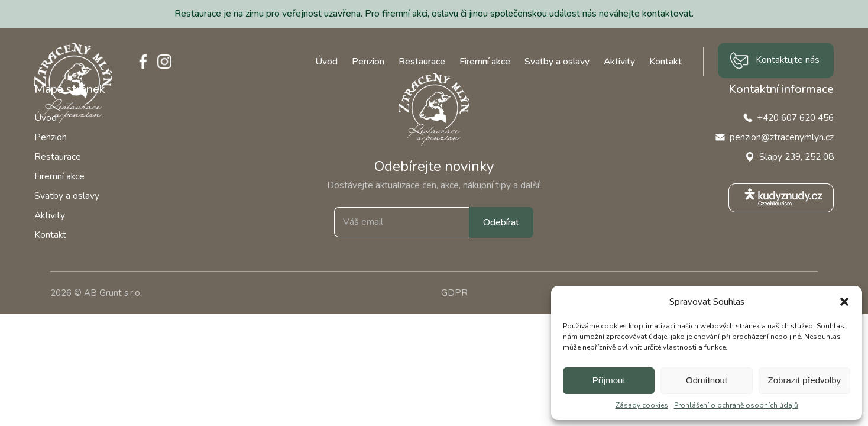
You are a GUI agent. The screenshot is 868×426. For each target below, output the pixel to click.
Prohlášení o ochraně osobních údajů (736, 405)
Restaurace (422, 62)
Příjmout (609, 380)
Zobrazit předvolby (804, 380)
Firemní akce (485, 62)
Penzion (368, 62)
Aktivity (619, 62)
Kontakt (665, 62)
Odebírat (501, 222)
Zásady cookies (642, 405)
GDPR (454, 293)
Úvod (326, 62)
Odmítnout (707, 380)
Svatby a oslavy (557, 62)
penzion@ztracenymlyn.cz (782, 137)
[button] (844, 302)
